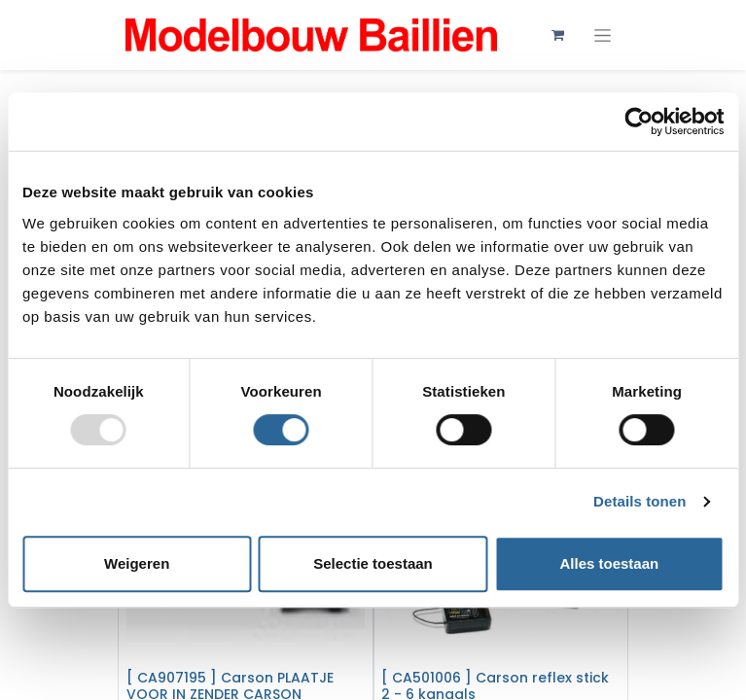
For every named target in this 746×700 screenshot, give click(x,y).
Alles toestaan (609, 563)
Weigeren (137, 563)
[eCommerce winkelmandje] (558, 35)
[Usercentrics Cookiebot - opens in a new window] (639, 122)
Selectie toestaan (373, 563)
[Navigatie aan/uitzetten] (603, 35)
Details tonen (639, 501)
